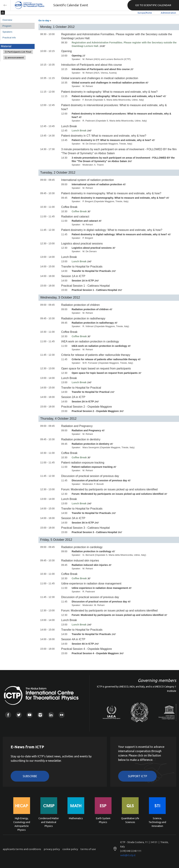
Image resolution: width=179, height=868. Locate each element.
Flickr (62, 715)
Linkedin (51, 715)
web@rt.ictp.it (128, 855)
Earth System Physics (103, 820)
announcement (14, 58)
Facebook (8, 715)
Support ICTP (137, 776)
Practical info (9, 38)
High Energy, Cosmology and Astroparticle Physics (22, 822)
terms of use (88, 849)
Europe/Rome (145, 13)
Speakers (7, 32)
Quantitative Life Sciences (130, 820)
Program (7, 26)
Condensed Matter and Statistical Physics (49, 822)
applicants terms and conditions (22, 849)
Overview (7, 20)
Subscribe (30, 776)
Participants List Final (18, 52)
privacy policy (52, 849)
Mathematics (76, 818)
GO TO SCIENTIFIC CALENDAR (153, 5)
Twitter (19, 715)
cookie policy (70, 849)
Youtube (29, 715)
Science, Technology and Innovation (157, 822)
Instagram (40, 715)
